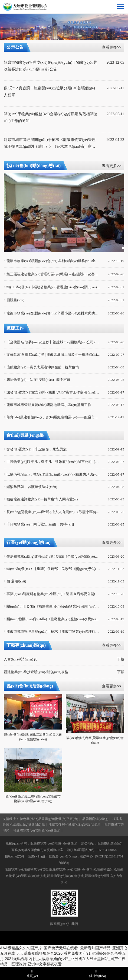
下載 (121, 659)
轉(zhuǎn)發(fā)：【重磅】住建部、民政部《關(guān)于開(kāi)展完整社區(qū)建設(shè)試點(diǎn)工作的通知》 (53, 569)
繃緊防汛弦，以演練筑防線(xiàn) (32, 487)
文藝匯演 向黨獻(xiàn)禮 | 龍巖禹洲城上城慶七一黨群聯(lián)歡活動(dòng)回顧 (53, 355)
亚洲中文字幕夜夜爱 (45, 964)
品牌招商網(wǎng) (95, 819)
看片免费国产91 (77, 953)
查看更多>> (111, 47)
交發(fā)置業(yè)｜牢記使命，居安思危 (37, 449)
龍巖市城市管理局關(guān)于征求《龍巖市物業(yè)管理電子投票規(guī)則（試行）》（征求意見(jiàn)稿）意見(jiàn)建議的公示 (51, 144)
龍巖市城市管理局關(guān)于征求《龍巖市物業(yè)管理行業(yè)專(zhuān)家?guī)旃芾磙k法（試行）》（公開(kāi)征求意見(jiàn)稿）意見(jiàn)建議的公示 (53, 631)
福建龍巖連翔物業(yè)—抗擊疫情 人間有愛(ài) (42, 499)
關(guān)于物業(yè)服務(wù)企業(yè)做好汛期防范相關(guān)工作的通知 (50, 117)
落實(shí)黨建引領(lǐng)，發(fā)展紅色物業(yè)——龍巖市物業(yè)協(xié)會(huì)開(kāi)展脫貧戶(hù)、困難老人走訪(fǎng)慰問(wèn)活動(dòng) (53, 417)
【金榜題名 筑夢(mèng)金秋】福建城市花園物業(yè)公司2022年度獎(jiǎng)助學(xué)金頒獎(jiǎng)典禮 (53, 342)
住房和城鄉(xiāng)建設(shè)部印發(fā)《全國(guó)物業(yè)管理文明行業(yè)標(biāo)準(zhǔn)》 (53, 556)
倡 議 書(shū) (16, 581)
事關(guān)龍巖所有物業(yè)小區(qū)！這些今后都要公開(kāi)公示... (53, 594)
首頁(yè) (32, 973)
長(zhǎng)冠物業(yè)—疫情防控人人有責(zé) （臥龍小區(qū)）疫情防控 (53, 512)
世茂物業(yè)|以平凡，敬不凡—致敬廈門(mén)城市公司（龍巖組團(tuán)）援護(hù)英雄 (53, 462)
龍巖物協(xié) (106, 869)
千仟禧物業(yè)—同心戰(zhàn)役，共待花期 (40, 524)
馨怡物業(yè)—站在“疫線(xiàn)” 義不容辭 (38, 380)
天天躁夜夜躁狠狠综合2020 (39, 953)
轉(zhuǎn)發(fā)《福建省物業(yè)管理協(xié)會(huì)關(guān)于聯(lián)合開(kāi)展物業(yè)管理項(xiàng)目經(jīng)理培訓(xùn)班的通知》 (53, 287)
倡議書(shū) (15, 300)
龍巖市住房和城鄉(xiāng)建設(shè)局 (75, 825)
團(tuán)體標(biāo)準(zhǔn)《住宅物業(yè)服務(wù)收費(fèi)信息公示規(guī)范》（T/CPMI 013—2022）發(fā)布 (53, 619)
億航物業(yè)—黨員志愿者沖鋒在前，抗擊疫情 (43, 367)
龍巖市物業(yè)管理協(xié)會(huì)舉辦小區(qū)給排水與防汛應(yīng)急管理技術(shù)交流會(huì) (53, 313)
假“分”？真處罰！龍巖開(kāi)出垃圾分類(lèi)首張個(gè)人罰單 (49, 91)
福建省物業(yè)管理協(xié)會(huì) (37, 830)
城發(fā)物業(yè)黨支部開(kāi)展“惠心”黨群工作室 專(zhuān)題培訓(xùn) (53, 392)
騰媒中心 (86, 856)
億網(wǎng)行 (37, 856)
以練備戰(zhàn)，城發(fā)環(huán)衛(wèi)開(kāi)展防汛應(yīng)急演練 (53, 474)
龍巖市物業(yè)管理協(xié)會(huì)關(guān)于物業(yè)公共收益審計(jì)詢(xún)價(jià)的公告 (50, 66)
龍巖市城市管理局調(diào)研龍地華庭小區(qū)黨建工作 (49, 405)
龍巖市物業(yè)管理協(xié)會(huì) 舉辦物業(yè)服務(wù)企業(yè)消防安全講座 (53, 261)
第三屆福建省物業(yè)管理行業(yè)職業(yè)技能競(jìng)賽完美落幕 (53, 274)
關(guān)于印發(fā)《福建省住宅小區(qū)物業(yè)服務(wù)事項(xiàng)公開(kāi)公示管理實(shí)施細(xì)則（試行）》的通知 (53, 606)
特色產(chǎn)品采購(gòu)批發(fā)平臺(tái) (49, 819)
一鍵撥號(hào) (96, 973)
